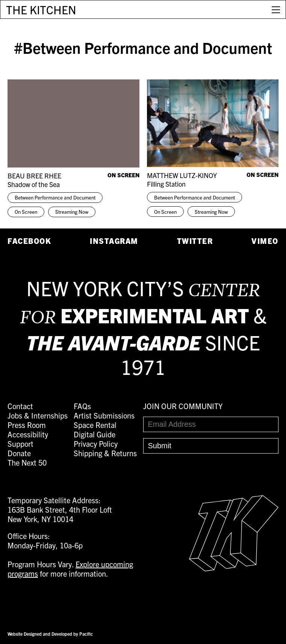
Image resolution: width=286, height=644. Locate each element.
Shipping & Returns (105, 453)
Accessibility (28, 434)
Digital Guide (95, 434)
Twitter (195, 241)
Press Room (27, 425)
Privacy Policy (96, 444)
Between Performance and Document (55, 197)
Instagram (114, 241)
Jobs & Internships (38, 415)
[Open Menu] (276, 9)
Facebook (29, 241)
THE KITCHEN (41, 9)
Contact (20, 406)
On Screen (26, 212)
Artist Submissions (104, 415)
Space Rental (95, 425)
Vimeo (265, 241)
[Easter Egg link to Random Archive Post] (234, 568)
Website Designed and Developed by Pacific (50, 634)
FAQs (82, 406)
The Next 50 (27, 462)
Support (20, 444)
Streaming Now (72, 212)
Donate (19, 453)
